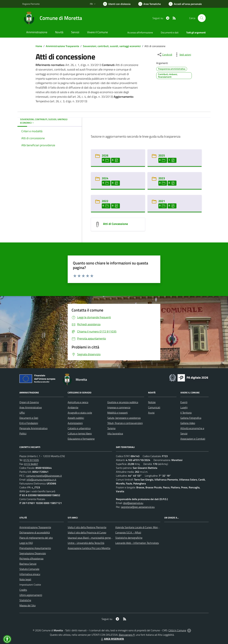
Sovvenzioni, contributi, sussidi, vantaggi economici (112, 46)
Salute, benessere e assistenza (124, 418)
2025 (162, 155)
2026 (105, 155)
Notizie (152, 402)
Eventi (184, 402)
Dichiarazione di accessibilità (35, 532)
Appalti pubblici (76, 418)
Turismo (111, 428)
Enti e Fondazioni (29, 423)
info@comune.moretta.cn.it (41, 480)
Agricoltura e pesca (78, 402)
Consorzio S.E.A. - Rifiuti (128, 532)
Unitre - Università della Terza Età (86, 543)
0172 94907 (31, 464)
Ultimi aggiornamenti (31, 595)
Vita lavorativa (115, 433)
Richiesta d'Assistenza (31, 559)
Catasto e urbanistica (79, 428)
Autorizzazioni (75, 423)
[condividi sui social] (165, 55)
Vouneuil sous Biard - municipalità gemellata (92, 538)
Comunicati (154, 407)
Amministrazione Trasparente (62, 46)
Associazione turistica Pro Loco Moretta (89, 548)
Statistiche (25, 600)
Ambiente (73, 407)
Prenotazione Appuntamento (35, 548)
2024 (105, 178)
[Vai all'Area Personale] (185, 4)
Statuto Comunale (29, 569)
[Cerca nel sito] (202, 18)
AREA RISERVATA (112, 639)
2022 (105, 201)
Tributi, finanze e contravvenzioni (125, 423)
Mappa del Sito (27, 605)
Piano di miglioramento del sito (36, 538)
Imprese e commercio (119, 407)
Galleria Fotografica (191, 418)
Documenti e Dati (29, 418)
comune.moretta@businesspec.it (44, 476)
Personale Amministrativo (33, 428)
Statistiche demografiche (129, 538)
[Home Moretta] (52, 18)
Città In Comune (177, 630)
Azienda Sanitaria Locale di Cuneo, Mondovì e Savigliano (146, 527)
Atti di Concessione (115, 224)
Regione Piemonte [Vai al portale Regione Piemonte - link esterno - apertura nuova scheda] (31, 4)
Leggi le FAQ (26, 543)
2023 (162, 178)
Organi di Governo (29, 402)
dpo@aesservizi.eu (133, 503)
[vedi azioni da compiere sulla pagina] (183, 55)
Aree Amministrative (31, 407)
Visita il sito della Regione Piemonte (87, 527)
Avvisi (151, 413)
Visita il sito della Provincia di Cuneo (87, 532)
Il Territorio (186, 413)
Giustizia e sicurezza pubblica (123, 402)
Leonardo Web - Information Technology (137, 543)
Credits (23, 590)
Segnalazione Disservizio (33, 553)
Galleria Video (188, 423)
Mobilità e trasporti (118, 413)
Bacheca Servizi (28, 564)
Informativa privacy (30, 574)
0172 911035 (31, 460)
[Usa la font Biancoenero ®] (117, 4)
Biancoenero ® (127, 635)
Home (39, 46)
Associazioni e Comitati (193, 439)
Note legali (25, 579)
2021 (162, 201)
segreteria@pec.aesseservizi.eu (138, 507)
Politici (23, 433)
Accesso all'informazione (140, 32)
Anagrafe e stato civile (80, 413)
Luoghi (184, 407)
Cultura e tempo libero (80, 433)
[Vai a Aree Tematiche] (150, 4)
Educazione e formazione (81, 439)
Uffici (22, 413)
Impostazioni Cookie (30, 585)
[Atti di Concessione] (98, 224)
